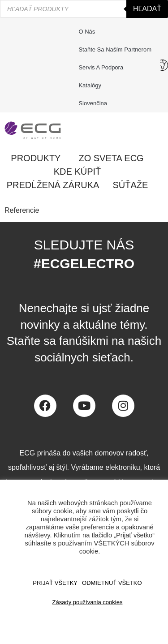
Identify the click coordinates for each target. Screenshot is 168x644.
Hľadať (147, 9)
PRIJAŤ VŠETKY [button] (55, 583)
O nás (87, 32)
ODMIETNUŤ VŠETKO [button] (112, 583)
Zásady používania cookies (88, 602)
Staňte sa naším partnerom (115, 49)
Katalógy (90, 85)
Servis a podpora (103, 68)
